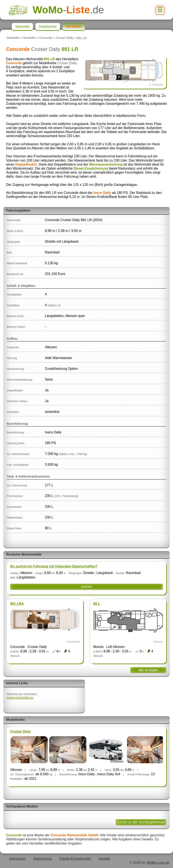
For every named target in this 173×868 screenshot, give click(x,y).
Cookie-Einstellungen (75, 859)
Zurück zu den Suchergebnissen (141, 822)
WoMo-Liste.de (158, 863)
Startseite (13, 38)
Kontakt (104, 859)
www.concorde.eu (20, 698)
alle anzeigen (148, 670)
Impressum (17, 859)
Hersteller (29, 38)
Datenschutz (43, 859)
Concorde (46, 38)
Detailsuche (48, 27)
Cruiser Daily (64, 38)
